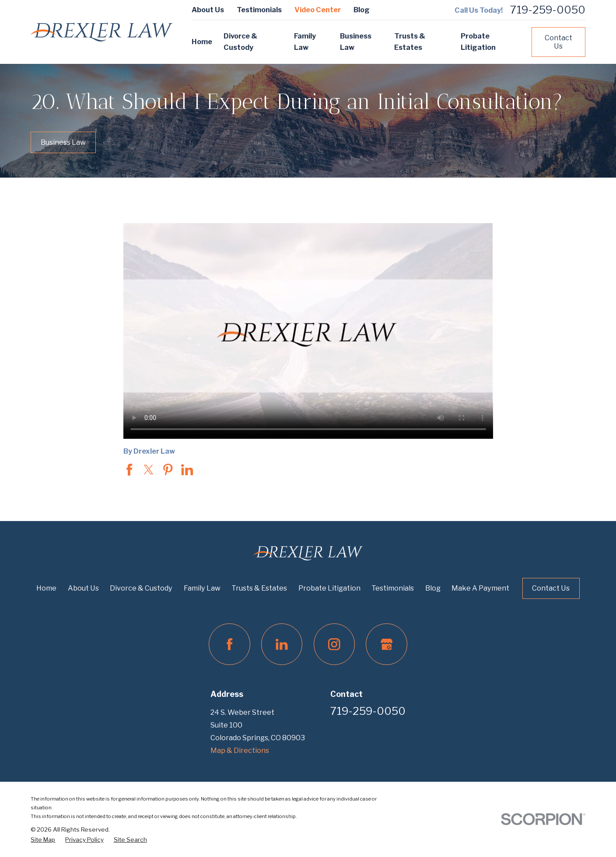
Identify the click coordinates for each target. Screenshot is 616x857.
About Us (208, 10)
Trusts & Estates (259, 588)
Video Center (318, 10)
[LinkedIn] (282, 644)
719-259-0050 (548, 10)
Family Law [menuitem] (305, 42)
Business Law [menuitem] (356, 42)
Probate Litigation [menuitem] (478, 42)
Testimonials (259, 10)
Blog (362, 10)
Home (46, 588)
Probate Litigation (329, 588)
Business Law (63, 142)
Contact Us (558, 42)
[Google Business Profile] (386, 644)
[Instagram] (334, 644)
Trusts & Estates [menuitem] (410, 42)
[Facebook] (229, 644)
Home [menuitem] (202, 42)
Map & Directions (240, 750)
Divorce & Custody (141, 588)
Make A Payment (480, 588)
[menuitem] (43, 840)
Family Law (202, 588)
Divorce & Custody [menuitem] (240, 42)
